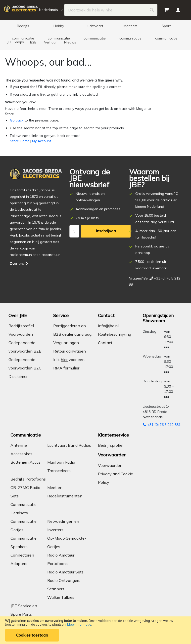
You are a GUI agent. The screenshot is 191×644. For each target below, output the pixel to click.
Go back (17, 120)
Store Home (20, 141)
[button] (52, 10)
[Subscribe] (106, 231)
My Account (42, 141)
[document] (95, 630)
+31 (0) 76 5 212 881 (162, 425)
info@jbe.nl (108, 326)
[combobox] (111, 10)
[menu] (95, 35)
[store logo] (21, 10)
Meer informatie (79, 624)
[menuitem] (23, 27)
